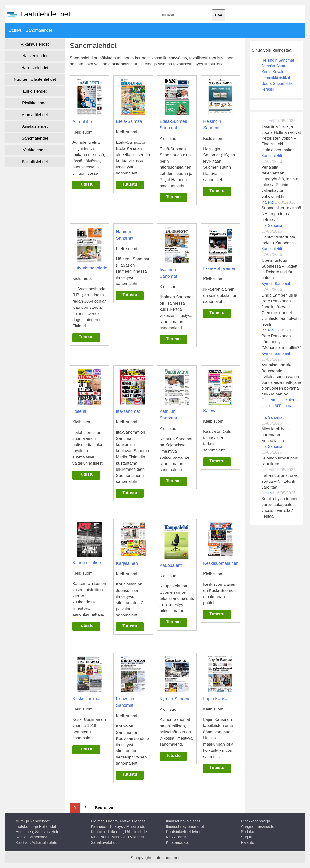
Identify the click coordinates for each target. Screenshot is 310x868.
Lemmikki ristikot (276, 78)
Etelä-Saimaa (129, 121)
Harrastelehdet (35, 68)
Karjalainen (127, 563)
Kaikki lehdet (177, 837)
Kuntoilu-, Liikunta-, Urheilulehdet (119, 832)
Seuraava (104, 808)
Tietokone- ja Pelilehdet (36, 826)
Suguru (247, 837)
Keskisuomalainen (221, 563)
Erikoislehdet (35, 91)
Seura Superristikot (278, 83)
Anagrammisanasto (258, 826)
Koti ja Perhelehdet (32, 837)
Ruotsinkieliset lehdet (184, 832)
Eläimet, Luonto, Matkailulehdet (118, 821)
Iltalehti (79, 411)
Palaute (248, 842)
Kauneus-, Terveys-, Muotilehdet (119, 826)
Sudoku (248, 832)
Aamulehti (82, 122)
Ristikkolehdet (35, 103)
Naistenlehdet (35, 56)
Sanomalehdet (35, 138)
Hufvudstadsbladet (90, 268)
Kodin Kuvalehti (275, 72)
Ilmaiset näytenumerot (185, 826)
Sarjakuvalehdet (105, 842)
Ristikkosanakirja (256, 821)
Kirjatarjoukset (178, 842)
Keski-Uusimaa (87, 699)
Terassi (268, 89)
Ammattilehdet (35, 115)
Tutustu (86, 184)
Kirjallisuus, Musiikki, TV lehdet (117, 837)
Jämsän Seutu (274, 66)
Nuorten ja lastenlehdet (35, 79)
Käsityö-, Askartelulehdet (37, 842)
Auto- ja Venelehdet (33, 821)
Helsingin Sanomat (278, 60)
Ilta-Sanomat (273, 225)
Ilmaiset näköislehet (183, 821)
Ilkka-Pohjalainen (220, 268)
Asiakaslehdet (35, 126)
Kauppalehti (171, 565)
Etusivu (15, 30)
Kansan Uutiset (87, 563)
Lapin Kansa (215, 699)
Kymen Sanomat (176, 699)
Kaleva (210, 411)
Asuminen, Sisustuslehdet (38, 832)
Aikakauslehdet (35, 44)
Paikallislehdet (35, 162)
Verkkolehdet (35, 150)
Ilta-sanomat (128, 411)
